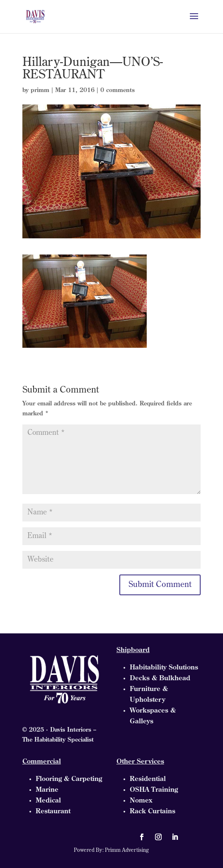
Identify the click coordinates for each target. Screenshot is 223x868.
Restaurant (53, 812)
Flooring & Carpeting (69, 779)
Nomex (141, 801)
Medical (48, 801)
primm (40, 91)
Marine (47, 790)
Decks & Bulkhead (160, 679)
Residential (148, 779)
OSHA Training (154, 790)
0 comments (118, 91)
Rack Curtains (153, 812)
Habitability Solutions (164, 668)
